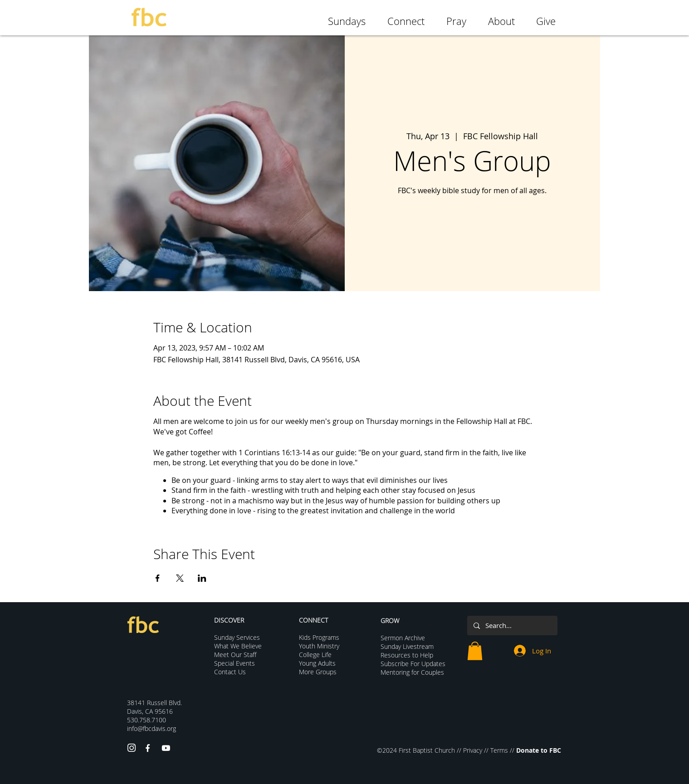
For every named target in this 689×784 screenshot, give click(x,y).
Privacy (473, 750)
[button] (475, 651)
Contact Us (230, 672)
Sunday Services (237, 637)
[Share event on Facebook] (158, 578)
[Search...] (512, 626)
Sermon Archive (403, 638)
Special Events (235, 663)
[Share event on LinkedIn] (202, 578)
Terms (499, 750)
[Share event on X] (180, 578)
